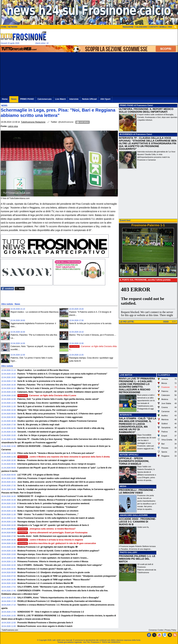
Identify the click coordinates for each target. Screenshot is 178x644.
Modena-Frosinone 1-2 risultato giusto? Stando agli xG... (45, 569)
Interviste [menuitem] (74, 99)
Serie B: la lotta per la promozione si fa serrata (90, 323)
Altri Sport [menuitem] (105, 99)
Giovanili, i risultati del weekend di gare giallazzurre (43, 432)
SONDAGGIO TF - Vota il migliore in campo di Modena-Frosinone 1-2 (51, 612)
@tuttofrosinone (66, 122)
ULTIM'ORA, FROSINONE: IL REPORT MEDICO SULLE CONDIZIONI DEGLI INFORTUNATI (146, 110)
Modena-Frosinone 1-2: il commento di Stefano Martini (44, 583)
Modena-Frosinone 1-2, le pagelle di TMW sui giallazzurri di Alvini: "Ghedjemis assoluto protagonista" (67, 576)
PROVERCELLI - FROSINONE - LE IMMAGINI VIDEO (137, 491)
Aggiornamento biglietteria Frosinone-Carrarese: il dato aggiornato (50, 377)
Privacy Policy (171, 630)
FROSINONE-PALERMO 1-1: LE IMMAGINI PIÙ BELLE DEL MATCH (137, 559)
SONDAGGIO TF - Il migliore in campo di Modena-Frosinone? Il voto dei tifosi (55, 496)
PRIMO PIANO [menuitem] (27, 99)
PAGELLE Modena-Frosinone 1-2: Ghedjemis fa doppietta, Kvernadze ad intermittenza (59, 601)
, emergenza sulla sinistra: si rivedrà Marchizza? (46, 529)
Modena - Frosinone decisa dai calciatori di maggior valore (46, 460)
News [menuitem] (14, 99)
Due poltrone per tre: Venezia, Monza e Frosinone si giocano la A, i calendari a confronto (60, 500)
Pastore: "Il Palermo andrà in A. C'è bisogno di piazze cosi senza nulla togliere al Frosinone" (62, 374)
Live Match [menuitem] (60, 99)
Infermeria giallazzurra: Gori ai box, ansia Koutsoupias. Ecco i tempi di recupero (56, 464)
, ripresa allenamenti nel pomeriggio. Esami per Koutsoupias (53, 533)
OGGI (166, 322)
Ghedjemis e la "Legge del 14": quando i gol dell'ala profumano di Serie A (53, 525)
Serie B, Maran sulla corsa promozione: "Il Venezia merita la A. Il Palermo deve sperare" (60, 414)
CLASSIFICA (164, 375)
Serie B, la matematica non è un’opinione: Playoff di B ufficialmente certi (53, 486)
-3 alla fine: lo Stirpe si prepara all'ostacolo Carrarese (43, 435)
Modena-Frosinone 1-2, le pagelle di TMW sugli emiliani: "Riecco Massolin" (54, 580)
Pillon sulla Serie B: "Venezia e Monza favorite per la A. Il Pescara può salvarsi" (56, 453)
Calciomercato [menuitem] (44, 99)
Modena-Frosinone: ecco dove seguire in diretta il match (45, 626)
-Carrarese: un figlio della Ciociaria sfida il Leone (47, 396)
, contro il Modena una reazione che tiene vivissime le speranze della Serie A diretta (64, 457)
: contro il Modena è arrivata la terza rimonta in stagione (50, 540)
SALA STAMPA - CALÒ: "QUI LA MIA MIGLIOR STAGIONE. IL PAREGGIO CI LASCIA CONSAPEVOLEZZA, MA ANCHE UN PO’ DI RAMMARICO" (138, 425)
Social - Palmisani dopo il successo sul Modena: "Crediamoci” (48, 507)
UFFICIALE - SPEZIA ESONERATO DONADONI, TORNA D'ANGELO (134, 461)
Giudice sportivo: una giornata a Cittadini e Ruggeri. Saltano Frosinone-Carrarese (57, 421)
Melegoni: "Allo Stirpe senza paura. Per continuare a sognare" (48, 410)
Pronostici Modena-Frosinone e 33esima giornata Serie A (45, 623)
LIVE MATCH (126, 375)
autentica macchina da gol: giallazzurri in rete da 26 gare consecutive (57, 543)
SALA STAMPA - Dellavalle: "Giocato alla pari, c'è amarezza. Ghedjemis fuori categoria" (60, 565)
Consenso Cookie (156, 630)
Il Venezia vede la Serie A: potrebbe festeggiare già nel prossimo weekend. (54, 503)
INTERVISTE (126, 415)
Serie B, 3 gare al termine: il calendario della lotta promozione (47, 406)
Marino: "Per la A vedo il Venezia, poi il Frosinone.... (93, 335)
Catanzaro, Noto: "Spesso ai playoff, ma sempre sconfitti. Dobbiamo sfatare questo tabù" (61, 392)
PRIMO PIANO (127, 105)
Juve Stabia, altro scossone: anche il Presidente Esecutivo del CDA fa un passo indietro (60, 482)
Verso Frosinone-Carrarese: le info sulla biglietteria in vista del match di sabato (56, 518)
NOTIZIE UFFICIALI (129, 455)
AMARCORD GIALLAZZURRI (134, 515)
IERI (174, 322)
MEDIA (123, 486)
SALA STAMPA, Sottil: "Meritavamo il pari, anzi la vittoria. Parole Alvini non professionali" (61, 587)
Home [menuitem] (5, 99)
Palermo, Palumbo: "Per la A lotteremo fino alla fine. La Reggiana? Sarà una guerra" (58, 385)
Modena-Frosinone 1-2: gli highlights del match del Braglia (46, 547)
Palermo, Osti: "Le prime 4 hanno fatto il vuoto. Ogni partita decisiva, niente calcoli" (58, 399)
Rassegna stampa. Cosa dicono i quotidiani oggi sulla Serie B (47, 403)
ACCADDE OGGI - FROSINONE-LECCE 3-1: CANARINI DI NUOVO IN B (137, 522)
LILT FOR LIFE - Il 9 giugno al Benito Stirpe (38, 475)
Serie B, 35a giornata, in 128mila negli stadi (38, 425)
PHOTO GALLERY (129, 552)
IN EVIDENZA (126, 134)
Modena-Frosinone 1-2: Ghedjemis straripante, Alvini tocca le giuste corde (54, 572)
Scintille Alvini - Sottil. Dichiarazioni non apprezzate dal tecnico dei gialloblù (54, 536)
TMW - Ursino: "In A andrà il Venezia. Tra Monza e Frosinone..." (48, 514)
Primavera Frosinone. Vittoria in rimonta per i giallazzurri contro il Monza (53, 562)
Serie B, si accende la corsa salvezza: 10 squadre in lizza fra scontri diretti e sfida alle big (61, 428)
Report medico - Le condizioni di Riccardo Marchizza (35, 312)
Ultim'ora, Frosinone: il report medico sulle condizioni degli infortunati (52, 478)
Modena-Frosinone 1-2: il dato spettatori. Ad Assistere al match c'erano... (53, 558)
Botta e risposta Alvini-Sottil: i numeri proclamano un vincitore (48, 511)
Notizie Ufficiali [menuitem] (89, 99)
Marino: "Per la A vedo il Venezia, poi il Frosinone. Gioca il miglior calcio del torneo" (58, 388)
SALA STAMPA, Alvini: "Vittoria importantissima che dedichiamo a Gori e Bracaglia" (58, 598)
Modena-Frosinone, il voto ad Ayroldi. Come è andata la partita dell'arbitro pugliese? (58, 551)
